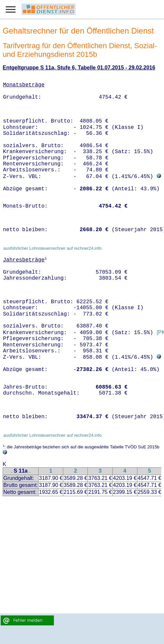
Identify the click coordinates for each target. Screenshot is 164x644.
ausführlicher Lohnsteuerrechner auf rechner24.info (53, 248)
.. (12, 471)
